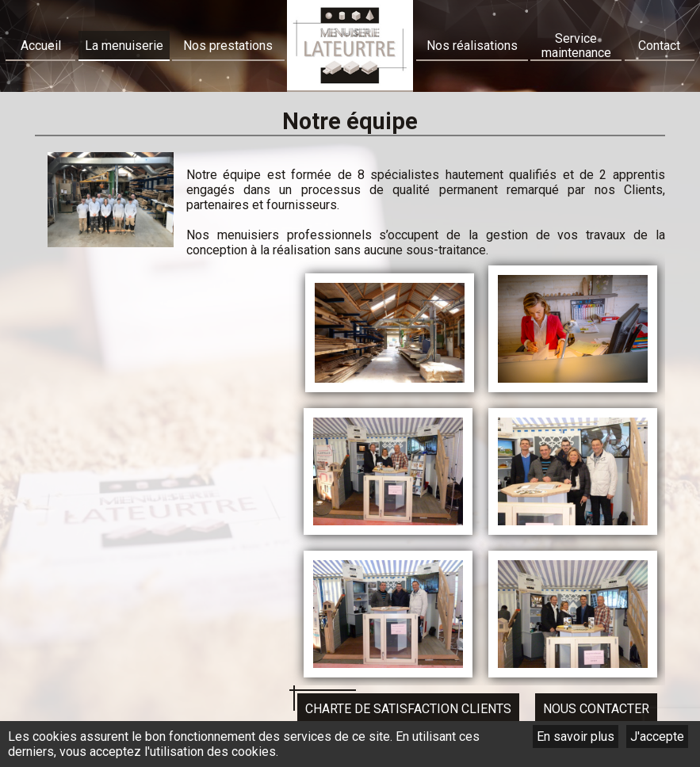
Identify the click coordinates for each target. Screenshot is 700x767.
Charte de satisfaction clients (408, 709)
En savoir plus (576, 736)
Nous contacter (596, 709)
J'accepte (657, 736)
